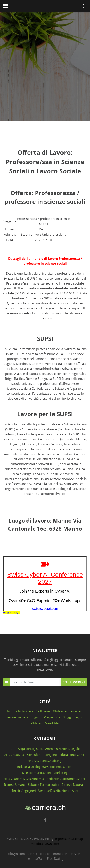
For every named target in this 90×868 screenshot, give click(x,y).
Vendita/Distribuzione (54, 791)
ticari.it (32, 854)
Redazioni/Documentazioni (66, 779)
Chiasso (37, 723)
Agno (80, 717)
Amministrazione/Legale (62, 749)
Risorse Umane (15, 785)
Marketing (61, 773)
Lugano (36, 717)
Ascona (23, 717)
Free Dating (55, 858)
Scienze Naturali (73, 785)
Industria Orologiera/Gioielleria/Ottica (44, 767)
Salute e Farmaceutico (44, 785)
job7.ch (45, 854)
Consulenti (35, 755)
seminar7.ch (35, 858)
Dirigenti (51, 755)
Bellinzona (43, 711)
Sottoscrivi (74, 682)
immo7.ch (60, 854)
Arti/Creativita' (14, 755)
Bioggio (68, 717)
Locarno (75, 711)
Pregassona (52, 717)
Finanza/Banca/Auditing (44, 761)
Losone (11, 717)
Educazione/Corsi (72, 755)
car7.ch (76, 854)
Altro (75, 791)
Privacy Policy (44, 839)
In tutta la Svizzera (20, 711)
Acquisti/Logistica (30, 749)
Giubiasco (60, 711)
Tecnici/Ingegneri (24, 791)
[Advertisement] (45, 67)
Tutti (12, 749)
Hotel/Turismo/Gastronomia (24, 779)
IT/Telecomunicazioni (36, 773)
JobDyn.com (16, 854)
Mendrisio (52, 723)
